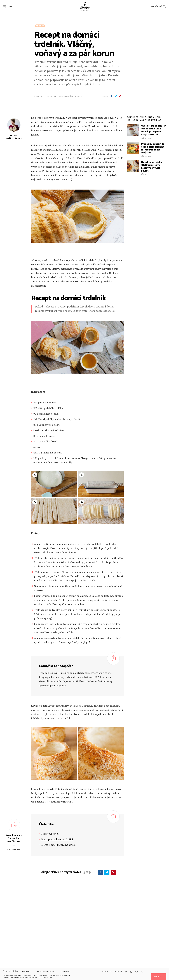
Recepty (40, 26)
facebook (112, 96)
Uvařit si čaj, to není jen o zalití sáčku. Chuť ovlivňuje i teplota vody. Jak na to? (154, 198)
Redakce (26, 971)
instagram (131, 972)
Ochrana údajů (45, 971)
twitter (116, 96)
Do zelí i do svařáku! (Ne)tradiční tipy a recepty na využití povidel (152, 234)
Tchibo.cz (65, 971)
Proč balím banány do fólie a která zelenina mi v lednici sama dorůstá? (153, 216)
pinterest (120, 96)
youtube (137, 972)
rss (142, 972)
